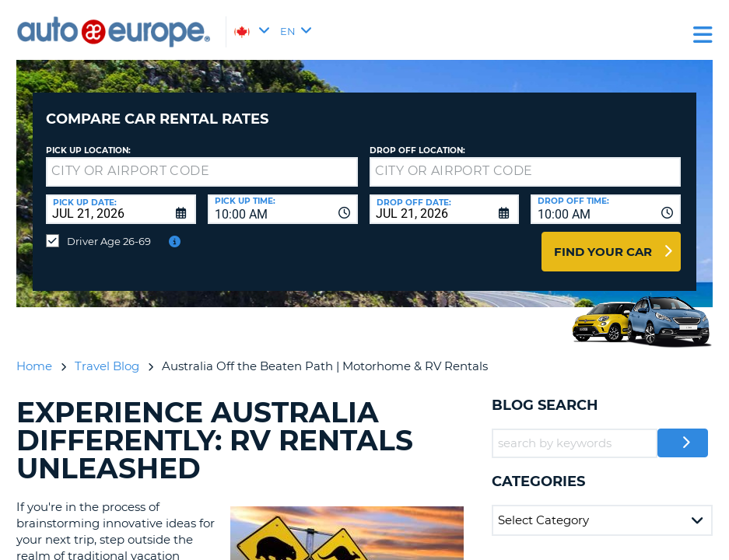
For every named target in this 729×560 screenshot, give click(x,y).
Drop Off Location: (417, 139)
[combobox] (283, 198)
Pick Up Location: (88, 139)
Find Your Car (603, 240)
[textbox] (202, 160)
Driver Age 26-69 (109, 229)
